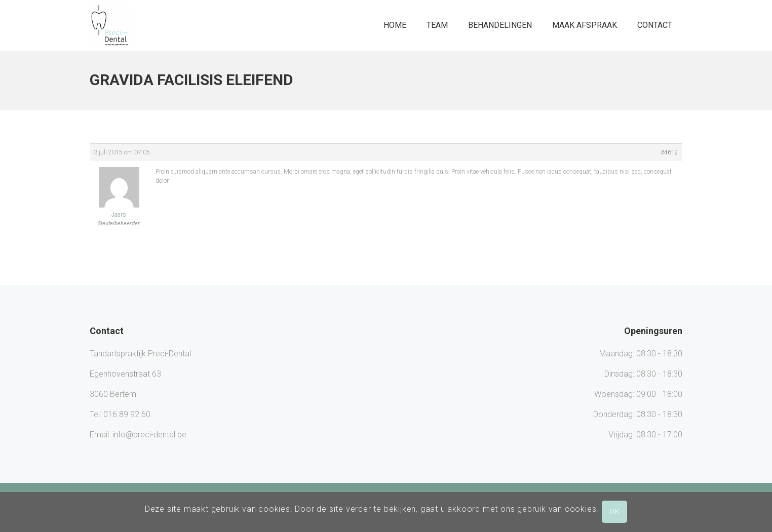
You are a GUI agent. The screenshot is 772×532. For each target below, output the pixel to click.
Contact (655, 25)
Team (437, 25)
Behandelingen (500, 25)
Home (395, 25)
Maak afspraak (585, 25)
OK (614, 512)
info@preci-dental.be (149, 435)
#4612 (669, 152)
